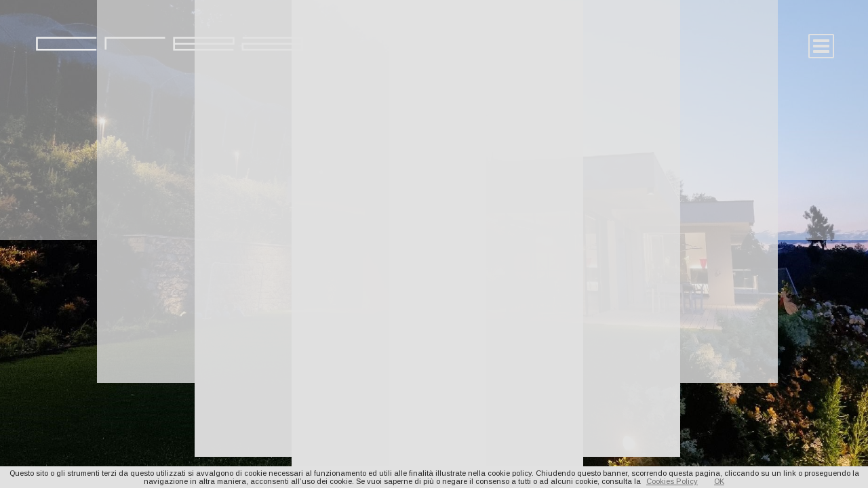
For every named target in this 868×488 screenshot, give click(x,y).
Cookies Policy (672, 481)
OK (719, 481)
